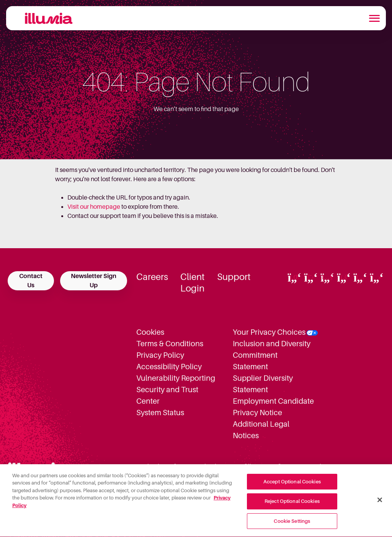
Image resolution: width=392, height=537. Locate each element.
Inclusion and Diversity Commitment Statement (272, 355)
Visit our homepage (94, 207)
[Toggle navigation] (374, 18)
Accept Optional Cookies (292, 485)
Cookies (150, 332)
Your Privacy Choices (269, 332)
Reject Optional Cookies (292, 505)
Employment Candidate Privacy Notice (273, 407)
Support (234, 277)
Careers (152, 277)
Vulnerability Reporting (176, 378)
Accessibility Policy (169, 367)
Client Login (193, 283)
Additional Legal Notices (261, 430)
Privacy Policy (160, 355)
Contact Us (31, 281)
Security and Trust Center (167, 395)
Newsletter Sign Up (94, 281)
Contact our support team (102, 216)
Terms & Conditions (170, 344)
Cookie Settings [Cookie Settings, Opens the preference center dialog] (292, 525)
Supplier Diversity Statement (263, 384)
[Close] (380, 503)
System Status (160, 413)
